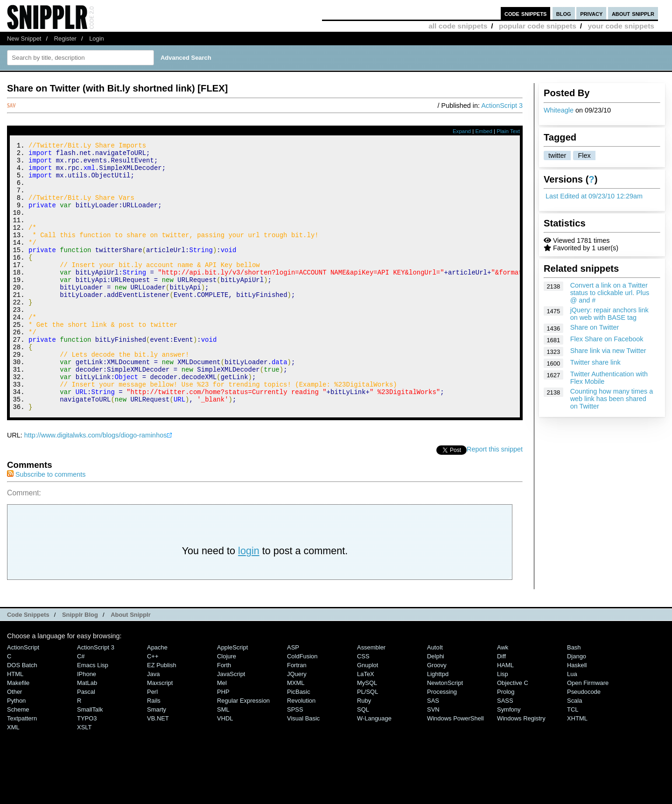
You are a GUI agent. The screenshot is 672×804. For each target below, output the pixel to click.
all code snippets (458, 26)
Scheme (18, 760)
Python (16, 751)
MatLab (87, 733)
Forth (224, 716)
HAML (505, 716)
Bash (574, 698)
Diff (501, 707)
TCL (573, 760)
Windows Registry (521, 769)
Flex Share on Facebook (607, 339)
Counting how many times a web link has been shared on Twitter (612, 399)
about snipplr (633, 13)
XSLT (84, 778)
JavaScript (231, 724)
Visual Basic (303, 769)
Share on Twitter (595, 327)
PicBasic (299, 742)
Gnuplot (367, 716)
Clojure (227, 707)
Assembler (371, 698)
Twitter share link (595, 362)
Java (153, 724)
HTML (15, 724)
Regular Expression (243, 751)
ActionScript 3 (502, 106)
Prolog (506, 742)
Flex (584, 155)
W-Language (374, 769)
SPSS (295, 760)
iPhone (87, 724)
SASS (505, 751)
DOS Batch (22, 716)
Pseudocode (584, 742)
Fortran (297, 716)
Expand (462, 131)
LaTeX (366, 724)
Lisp (503, 724)
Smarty (157, 760)
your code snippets (621, 26)
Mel (222, 733)
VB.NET (158, 769)
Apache (157, 698)
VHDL (225, 769)
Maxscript (160, 733)
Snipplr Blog (80, 665)
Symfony (509, 760)
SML (223, 760)
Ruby (364, 751)
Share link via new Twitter (608, 351)
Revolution (301, 751)
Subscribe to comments (46, 525)
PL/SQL (367, 742)
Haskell (577, 716)
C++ (153, 707)
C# (81, 707)
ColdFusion (302, 707)
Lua (572, 724)
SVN (433, 760)
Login (97, 39)
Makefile (18, 733)
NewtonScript (445, 733)
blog (564, 13)
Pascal (86, 742)
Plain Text (508, 131)
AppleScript (232, 698)
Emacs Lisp (93, 716)
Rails (154, 751)
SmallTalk (90, 760)
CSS (363, 707)
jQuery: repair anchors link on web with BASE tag (609, 314)
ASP (293, 698)
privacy (591, 13)
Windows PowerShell (455, 769)
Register (65, 39)
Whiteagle (559, 110)
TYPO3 (87, 769)
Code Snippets (28, 665)
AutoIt (435, 698)
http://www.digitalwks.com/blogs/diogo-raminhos (96, 486)
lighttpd (438, 724)
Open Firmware (588, 733)
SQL (363, 760)
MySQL (367, 733)
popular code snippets (538, 26)
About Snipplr (131, 665)
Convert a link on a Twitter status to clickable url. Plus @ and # (610, 293)
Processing (442, 742)
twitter (557, 155)
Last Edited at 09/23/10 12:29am (594, 196)
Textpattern (22, 769)
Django (577, 707)
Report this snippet (495, 500)
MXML (296, 733)
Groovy (437, 716)
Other (14, 742)
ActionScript (23, 698)
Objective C (513, 733)
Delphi (436, 707)
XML (13, 778)
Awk (503, 698)
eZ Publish (162, 716)
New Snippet (24, 39)
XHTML (577, 769)
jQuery (297, 724)
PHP (223, 742)
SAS (433, 751)
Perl (152, 742)
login (249, 601)
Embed (484, 131)
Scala (574, 751)
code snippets (526, 13)
